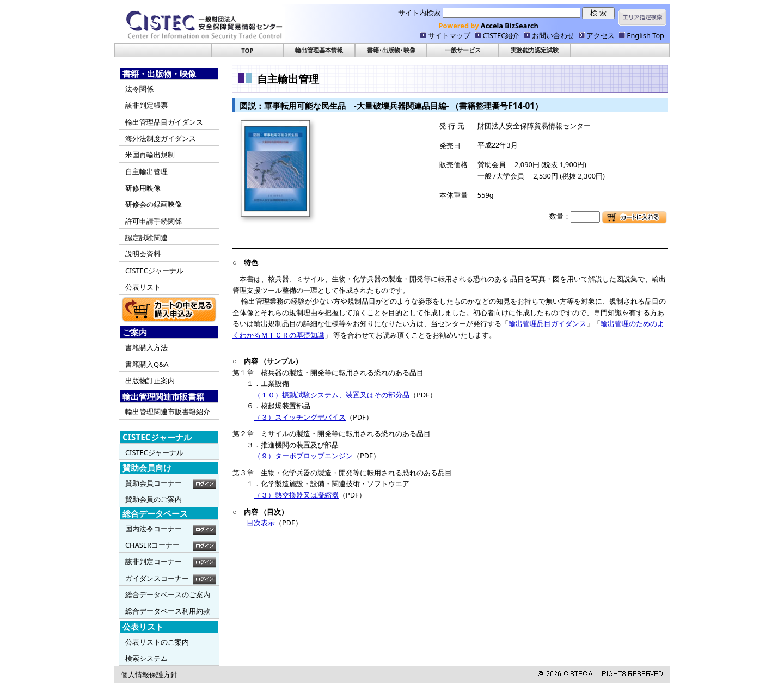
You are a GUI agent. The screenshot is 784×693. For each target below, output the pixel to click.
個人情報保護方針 (149, 674)
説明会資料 (143, 254)
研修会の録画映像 (154, 204)
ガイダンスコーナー (157, 578)
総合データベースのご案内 (168, 594)
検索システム (146, 658)
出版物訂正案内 (150, 381)
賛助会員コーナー (154, 483)
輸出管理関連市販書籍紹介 (168, 412)
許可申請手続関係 (154, 221)
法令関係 (139, 89)
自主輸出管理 (146, 171)
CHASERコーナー (152, 545)
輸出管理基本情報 (319, 50)
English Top (645, 35)
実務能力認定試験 (535, 50)
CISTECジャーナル (154, 271)
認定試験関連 (146, 237)
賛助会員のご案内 (154, 499)
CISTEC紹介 (501, 35)
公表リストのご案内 (157, 642)
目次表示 (261, 523)
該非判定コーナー (154, 561)
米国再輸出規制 (150, 155)
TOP (247, 50)
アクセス (601, 35)
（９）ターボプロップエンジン (303, 456)
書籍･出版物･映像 (391, 50)
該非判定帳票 (146, 105)
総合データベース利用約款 (168, 611)
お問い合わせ (553, 35)
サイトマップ (449, 35)
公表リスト (143, 287)
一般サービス (463, 50)
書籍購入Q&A (147, 364)
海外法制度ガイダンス (161, 138)
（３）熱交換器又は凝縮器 (296, 495)
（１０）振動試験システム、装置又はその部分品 (332, 395)
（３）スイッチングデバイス (300, 417)
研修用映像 (143, 188)
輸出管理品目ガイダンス (164, 122)
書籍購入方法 (146, 347)
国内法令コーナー (154, 529)
